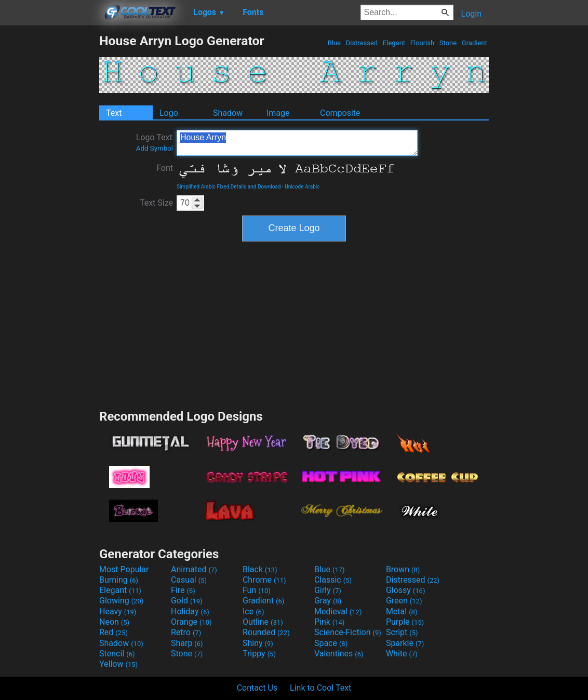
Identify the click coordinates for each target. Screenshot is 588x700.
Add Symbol (155, 148)
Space (331, 643)
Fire (183, 590)
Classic (333, 580)
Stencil (117, 654)
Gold (187, 601)
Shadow (228, 113)
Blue (334, 43)
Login (471, 14)
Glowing (121, 601)
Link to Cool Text (320, 688)
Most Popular (124, 569)
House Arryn (297, 143)
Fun (257, 590)
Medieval (338, 611)
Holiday (190, 611)
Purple (405, 622)
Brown (403, 569)
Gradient (475, 43)
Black (260, 569)
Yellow (118, 664)
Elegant (394, 43)
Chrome (264, 580)
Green (404, 601)
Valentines (339, 654)
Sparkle (405, 643)
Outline (263, 622)
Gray (328, 601)
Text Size (156, 203)
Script (402, 632)
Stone (448, 43)
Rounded (266, 632)
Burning (119, 580)
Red (113, 632)
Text (114, 113)
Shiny (258, 643)
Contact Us (257, 688)
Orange (191, 622)
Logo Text (155, 142)
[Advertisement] (49, 189)
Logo (169, 113)
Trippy (259, 654)
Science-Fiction (348, 632)
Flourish (423, 43)
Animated (194, 569)
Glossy (406, 590)
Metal (402, 611)
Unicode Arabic (302, 187)
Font (165, 168)
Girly (328, 590)
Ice (253, 611)
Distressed (362, 43)
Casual (189, 580)
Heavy (118, 611)
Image (278, 113)
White (402, 654)
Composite (340, 113)
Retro (186, 632)
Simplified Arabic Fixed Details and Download (229, 187)
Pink (330, 622)
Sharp (187, 643)
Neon (114, 622)
